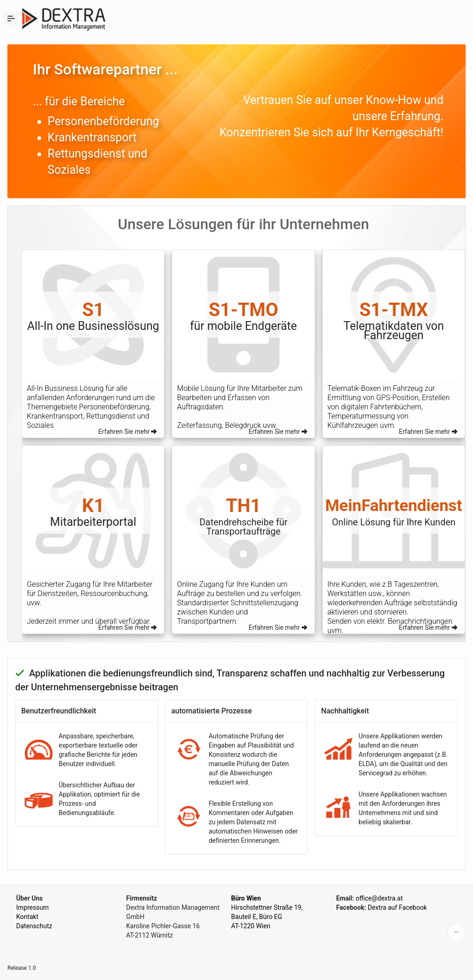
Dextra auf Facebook (397, 907)
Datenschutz (34, 926)
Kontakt (27, 917)
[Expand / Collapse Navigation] (11, 18)
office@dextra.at (379, 898)
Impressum (32, 907)
